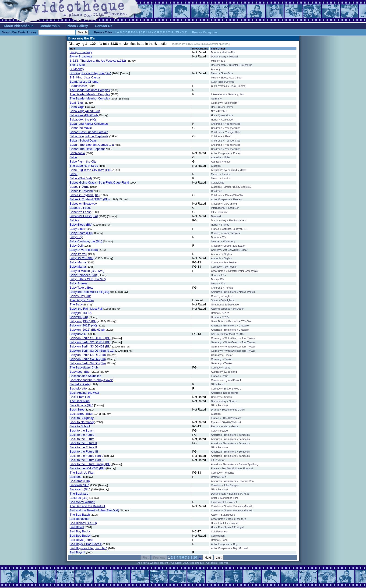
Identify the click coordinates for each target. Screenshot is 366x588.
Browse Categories (205, 32)
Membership (50, 26)
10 (195, 557)
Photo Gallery (77, 26)
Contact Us (104, 26)
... (200, 557)
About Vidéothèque (18, 26)
